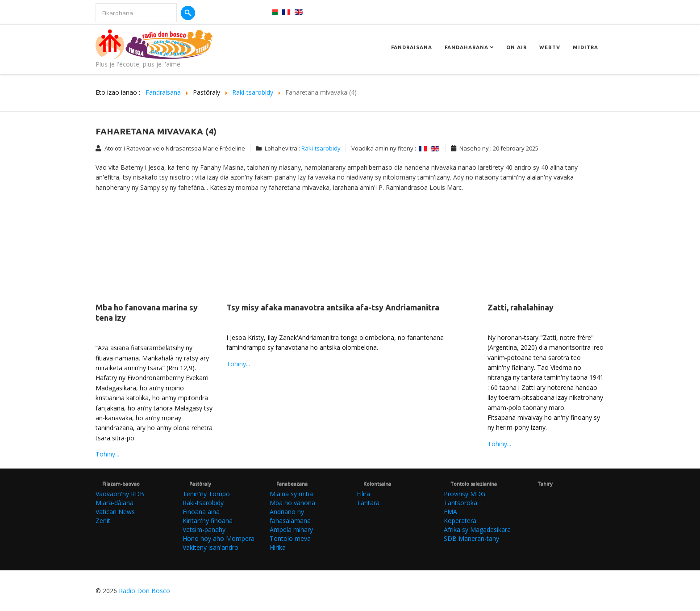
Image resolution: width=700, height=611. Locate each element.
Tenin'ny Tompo (206, 494)
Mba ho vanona (292, 503)
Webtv (550, 47)
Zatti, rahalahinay (521, 307)
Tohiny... (107, 454)
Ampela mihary (291, 529)
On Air (517, 47)
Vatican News (115, 512)
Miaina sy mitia (291, 494)
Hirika (278, 547)
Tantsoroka (460, 503)
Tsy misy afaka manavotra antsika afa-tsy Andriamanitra (333, 307)
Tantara (368, 503)
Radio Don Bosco (144, 591)
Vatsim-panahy (204, 529)
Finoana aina (201, 512)
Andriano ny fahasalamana (290, 516)
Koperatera (460, 521)
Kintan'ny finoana (208, 521)
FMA (450, 512)
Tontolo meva (290, 538)
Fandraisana (412, 47)
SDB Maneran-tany (471, 538)
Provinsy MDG (465, 494)
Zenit (103, 521)
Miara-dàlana (115, 503)
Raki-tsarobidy (321, 148)
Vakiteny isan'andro (210, 547)
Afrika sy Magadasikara (477, 529)
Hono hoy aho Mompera (219, 538)
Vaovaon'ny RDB (120, 494)
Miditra (585, 47)
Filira (363, 494)
